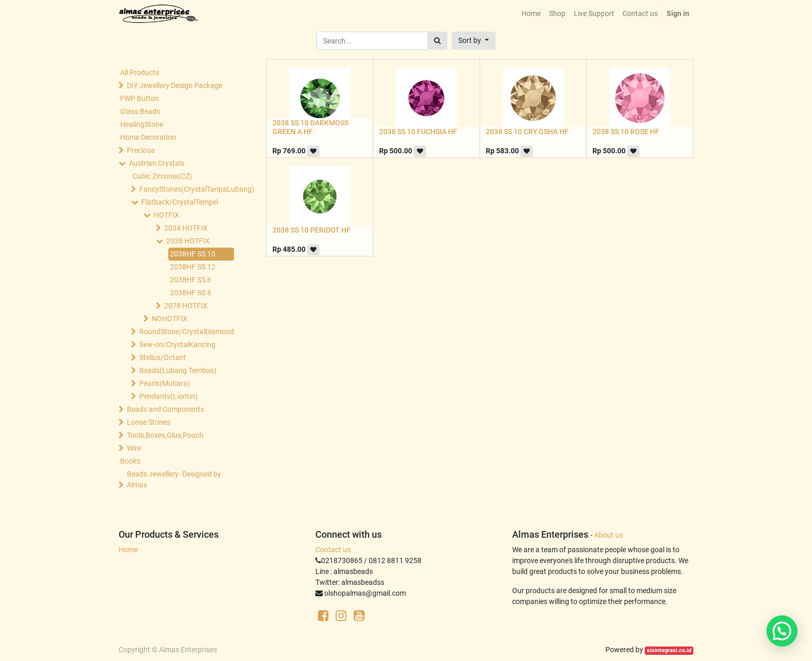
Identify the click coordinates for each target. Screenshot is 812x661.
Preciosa (141, 150)
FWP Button (140, 98)
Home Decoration (148, 137)
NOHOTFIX (170, 319)
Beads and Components (165, 409)
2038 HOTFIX (188, 241)
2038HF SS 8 (191, 293)
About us (608, 535)
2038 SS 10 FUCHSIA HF (418, 132)
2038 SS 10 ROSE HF (626, 132)
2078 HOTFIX (186, 306)
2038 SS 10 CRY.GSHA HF (527, 132)
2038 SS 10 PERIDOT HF (311, 230)
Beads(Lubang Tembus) (178, 370)
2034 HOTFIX (186, 228)
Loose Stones (149, 422)
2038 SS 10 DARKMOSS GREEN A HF (310, 127)
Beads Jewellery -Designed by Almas (174, 479)
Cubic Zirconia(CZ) (162, 176)
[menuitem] (531, 14)
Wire (134, 448)
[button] (474, 41)
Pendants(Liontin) (169, 396)
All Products (140, 73)
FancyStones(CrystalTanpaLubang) (186, 189)
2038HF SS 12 (193, 267)
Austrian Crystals (157, 163)
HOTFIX (166, 215)
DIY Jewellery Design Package (175, 85)
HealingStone (142, 124)
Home (128, 550)
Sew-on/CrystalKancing (177, 344)
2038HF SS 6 (191, 280)
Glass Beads (140, 111)
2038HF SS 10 (193, 254)
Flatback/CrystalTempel (180, 202)
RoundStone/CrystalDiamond (186, 332)
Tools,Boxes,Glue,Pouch (165, 435)
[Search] (437, 41)
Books (130, 461)
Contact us (333, 550)
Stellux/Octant (163, 357)
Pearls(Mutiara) (165, 383)
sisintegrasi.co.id (669, 650)
